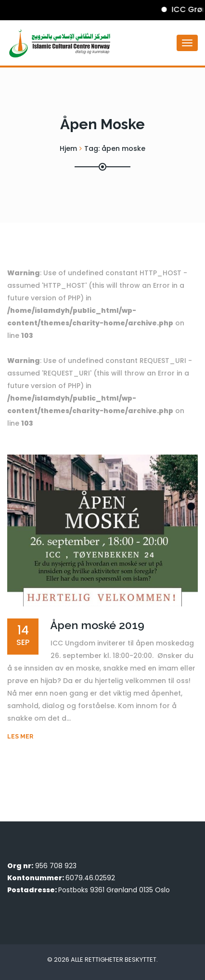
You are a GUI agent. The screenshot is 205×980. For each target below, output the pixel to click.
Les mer (20, 737)
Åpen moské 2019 (97, 625)
